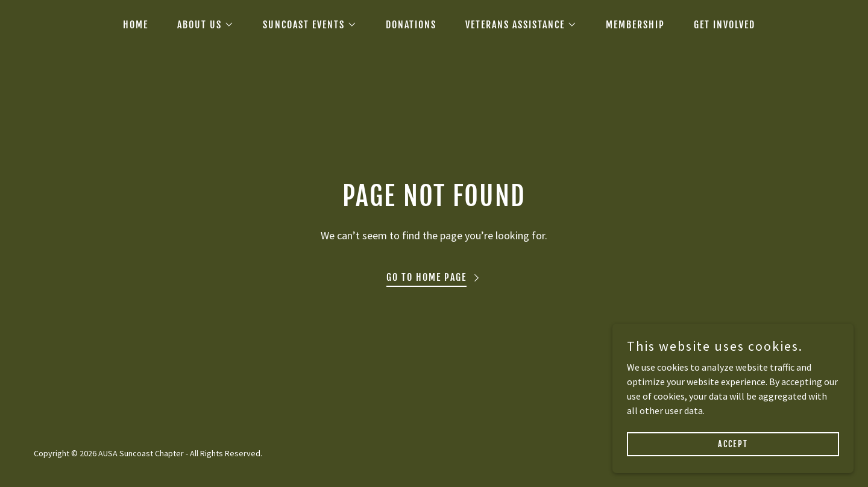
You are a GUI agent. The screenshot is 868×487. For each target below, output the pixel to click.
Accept (733, 444)
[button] (201, 25)
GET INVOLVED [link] (725, 25)
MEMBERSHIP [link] (635, 25)
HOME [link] (136, 25)
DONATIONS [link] (411, 25)
